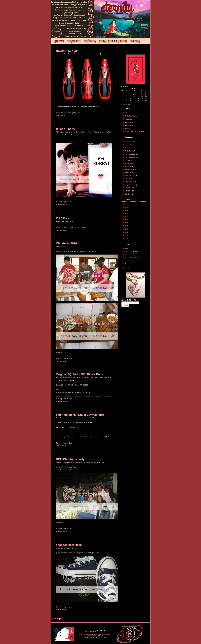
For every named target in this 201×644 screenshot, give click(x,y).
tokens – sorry (66, 129)
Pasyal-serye (129, 173)
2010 (127, 220)
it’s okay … (63, 218)
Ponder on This (74, 227)
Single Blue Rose (130, 185)
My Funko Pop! (130, 255)
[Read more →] (61, 352)
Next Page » (57, 619)
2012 (127, 214)
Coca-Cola (128, 142)
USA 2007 (128, 191)
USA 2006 (128, 188)
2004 (127, 238)
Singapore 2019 (130, 182)
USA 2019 (128, 194)
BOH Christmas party (70, 459)
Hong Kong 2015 (130, 154)
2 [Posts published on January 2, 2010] (145, 92)
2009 (127, 223)
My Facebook (129, 122)
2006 (127, 232)
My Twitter (128, 128)
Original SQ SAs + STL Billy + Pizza (80, 374)
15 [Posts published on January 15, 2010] (142, 97)
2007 (127, 229)
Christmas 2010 (66, 243)
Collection (128, 148)
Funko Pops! (129, 119)
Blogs (127, 249)
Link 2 (73, 427)
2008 (127, 226)
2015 (127, 207)
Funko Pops (129, 151)
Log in (127, 268)
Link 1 (68, 427)
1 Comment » (61, 116)
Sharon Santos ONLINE (132, 258)
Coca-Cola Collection (132, 252)
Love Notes (64, 227)
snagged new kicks (69, 545)
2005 (127, 235)
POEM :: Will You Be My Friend (135, 131)
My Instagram (129, 125)
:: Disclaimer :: (129, 113)
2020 (127, 204)
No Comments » (62, 205)
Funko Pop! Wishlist (131, 116)
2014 (127, 211)
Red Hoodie (129, 179)
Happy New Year (67, 51)
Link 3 (79, 427)
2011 (127, 217)
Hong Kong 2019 (130, 157)
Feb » (128, 105)
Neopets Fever (130, 169)
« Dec (123, 105)
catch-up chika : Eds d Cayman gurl (80, 415)
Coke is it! (64, 113)
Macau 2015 (129, 163)
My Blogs (71, 113)
